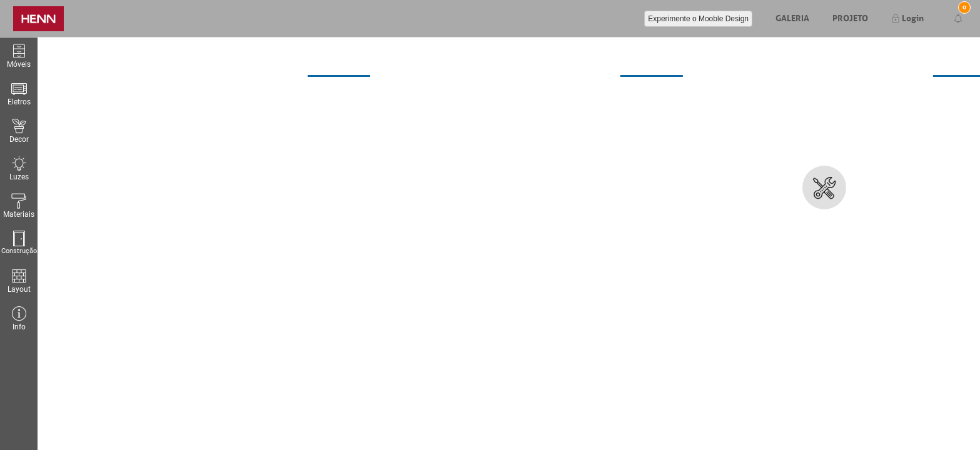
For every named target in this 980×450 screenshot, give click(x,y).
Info (19, 318)
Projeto (850, 17)
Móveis (19, 56)
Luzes (19, 168)
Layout (19, 281)
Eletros (19, 93)
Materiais (19, 206)
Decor (19, 131)
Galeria (792, 17)
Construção (19, 243)
